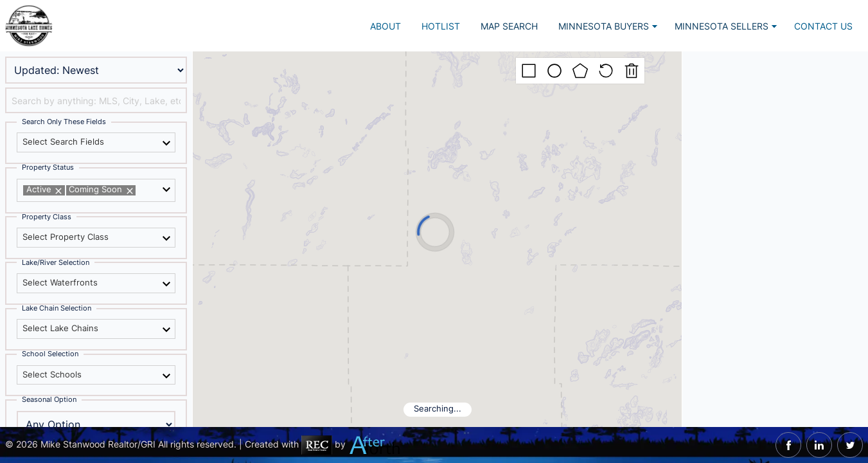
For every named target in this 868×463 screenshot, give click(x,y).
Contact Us (823, 26)
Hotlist (441, 26)
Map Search (509, 26)
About (385, 26)
